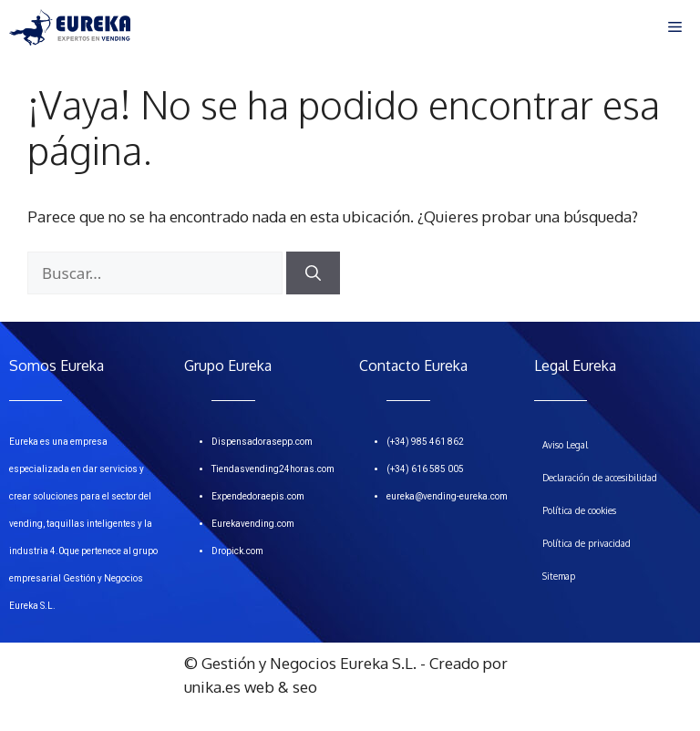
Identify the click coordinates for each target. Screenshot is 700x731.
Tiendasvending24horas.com (273, 469)
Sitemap (559, 576)
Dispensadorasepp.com (262, 442)
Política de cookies (579, 510)
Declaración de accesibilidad (600, 478)
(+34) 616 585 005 (425, 469)
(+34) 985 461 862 (425, 442)
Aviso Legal (565, 445)
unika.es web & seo (251, 687)
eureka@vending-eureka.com (447, 496)
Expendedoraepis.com (258, 496)
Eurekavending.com (253, 524)
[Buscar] (313, 273)
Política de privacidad (587, 543)
